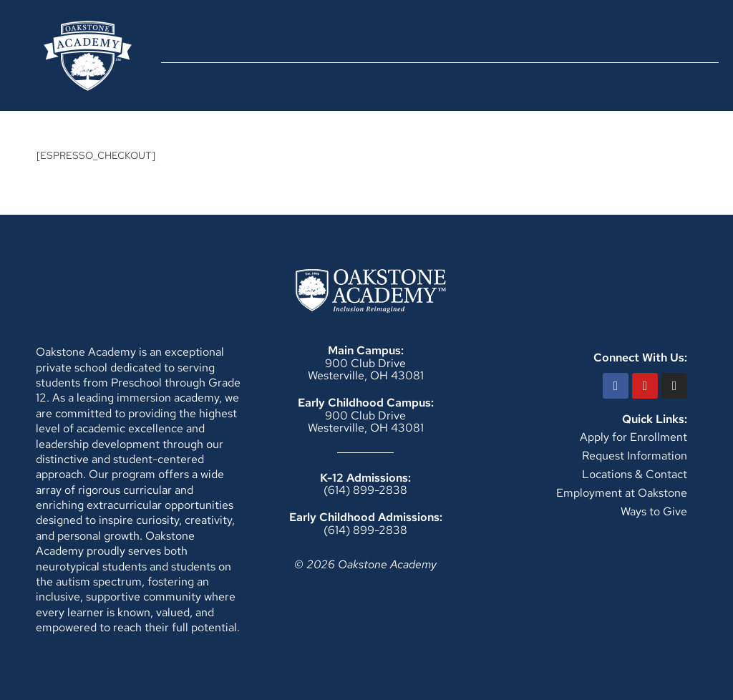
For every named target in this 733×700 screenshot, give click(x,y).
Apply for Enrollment (634, 437)
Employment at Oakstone (622, 493)
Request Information (635, 456)
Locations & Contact (635, 474)
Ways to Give (654, 511)
